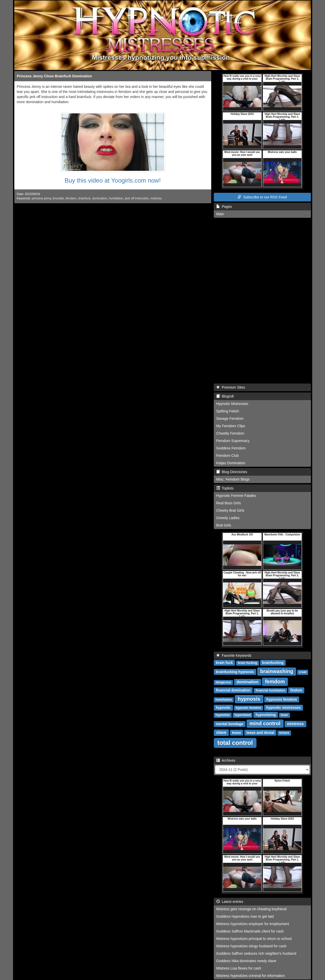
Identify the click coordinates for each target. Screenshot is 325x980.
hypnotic (223, 708)
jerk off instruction (137, 198)
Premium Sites (231, 387)
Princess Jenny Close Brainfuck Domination (54, 76)
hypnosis (249, 699)
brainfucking (273, 663)
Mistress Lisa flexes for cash (239, 968)
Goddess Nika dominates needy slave (246, 961)
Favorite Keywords (234, 655)
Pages (224, 207)
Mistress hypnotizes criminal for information (251, 976)
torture (284, 733)
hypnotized (243, 715)
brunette (58, 198)
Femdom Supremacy (233, 441)
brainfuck (84, 198)
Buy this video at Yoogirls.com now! (113, 180)
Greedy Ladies (228, 518)
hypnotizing (266, 715)
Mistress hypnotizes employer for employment (253, 924)
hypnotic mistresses (283, 708)
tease (237, 733)
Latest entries (230, 902)
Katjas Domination (231, 463)
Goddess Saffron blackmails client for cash (250, 931)
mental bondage (229, 724)
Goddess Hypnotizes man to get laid (245, 916)
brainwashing (277, 671)
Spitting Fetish (228, 411)
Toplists (225, 488)
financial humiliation (270, 690)
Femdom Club (228, 456)
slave (221, 732)
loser (284, 715)
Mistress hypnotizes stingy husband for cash (251, 946)
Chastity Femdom (230, 433)
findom (296, 690)
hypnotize (223, 715)
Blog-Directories (232, 472)
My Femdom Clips (231, 426)
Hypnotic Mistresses (232, 404)
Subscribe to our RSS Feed (262, 197)
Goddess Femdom (231, 448)
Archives (226, 760)
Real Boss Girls (229, 503)
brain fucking (247, 663)
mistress (156, 198)
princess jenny (41, 198)
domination (100, 198)
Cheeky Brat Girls (230, 510)
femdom (71, 198)
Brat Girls (224, 525)
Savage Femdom (230, 419)
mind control (265, 723)
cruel (303, 672)
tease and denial (260, 733)
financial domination (233, 690)
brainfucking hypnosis (235, 672)
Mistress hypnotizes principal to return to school (254, 939)
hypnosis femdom (282, 699)
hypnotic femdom (249, 708)
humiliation (116, 198)
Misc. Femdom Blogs (233, 479)
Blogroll (225, 396)
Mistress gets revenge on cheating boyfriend (251, 909)
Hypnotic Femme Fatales (236, 496)
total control (235, 743)
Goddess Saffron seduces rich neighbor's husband (256, 953)
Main (220, 214)
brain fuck (224, 663)
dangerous (223, 682)
